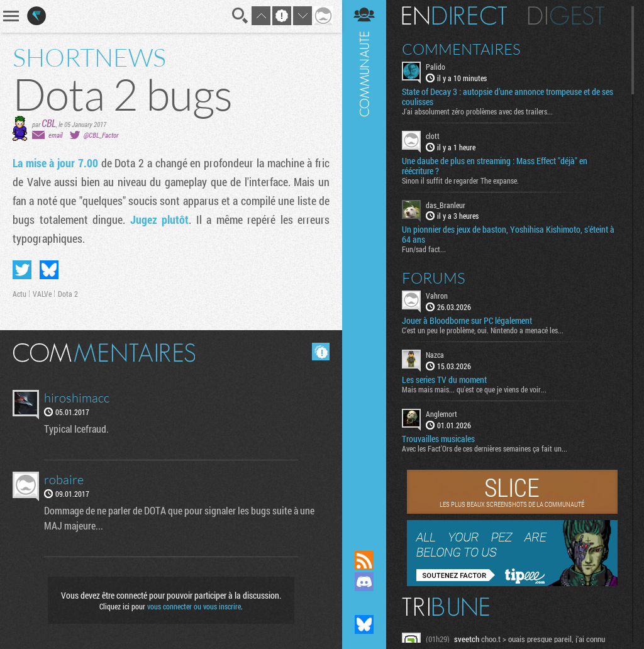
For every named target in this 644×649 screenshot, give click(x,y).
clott (433, 136)
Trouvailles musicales (438, 439)
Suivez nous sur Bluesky (364, 624)
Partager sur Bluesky (49, 270)
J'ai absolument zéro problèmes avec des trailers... (477, 111)
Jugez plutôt (160, 219)
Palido (436, 67)
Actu (19, 294)
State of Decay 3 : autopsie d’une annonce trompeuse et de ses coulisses (508, 97)
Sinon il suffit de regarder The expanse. (460, 180)
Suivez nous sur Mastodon (364, 603)
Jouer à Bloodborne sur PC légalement (467, 321)
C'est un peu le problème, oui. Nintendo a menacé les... (483, 330)
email (55, 135)
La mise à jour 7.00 (55, 163)
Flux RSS (364, 560)
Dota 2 (68, 294)
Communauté (364, 263)
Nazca (435, 355)
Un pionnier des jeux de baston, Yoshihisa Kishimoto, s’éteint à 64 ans (508, 235)
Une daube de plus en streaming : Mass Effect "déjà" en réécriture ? (495, 166)
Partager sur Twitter (22, 270)
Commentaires (461, 49)
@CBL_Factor (101, 135)
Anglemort (441, 414)
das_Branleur (446, 205)
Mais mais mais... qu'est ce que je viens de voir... (474, 389)
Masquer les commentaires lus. (321, 352)
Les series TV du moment (444, 380)
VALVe (42, 294)
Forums (434, 278)
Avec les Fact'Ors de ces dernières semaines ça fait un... (485, 448)
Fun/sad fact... (424, 249)
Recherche (240, 16)
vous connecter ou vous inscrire (194, 606)
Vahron (437, 296)
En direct (454, 16)
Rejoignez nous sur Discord (364, 582)
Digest (566, 16)
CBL (49, 123)
